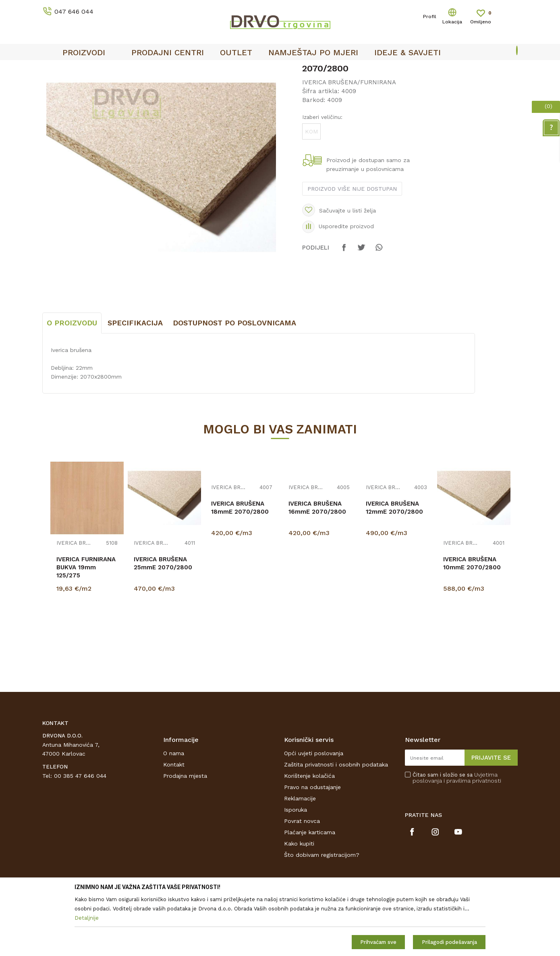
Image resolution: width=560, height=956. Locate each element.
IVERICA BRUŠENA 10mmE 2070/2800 (472, 623)
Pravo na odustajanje (312, 847)
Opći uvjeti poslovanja (314, 813)
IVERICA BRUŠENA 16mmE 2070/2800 (317, 568)
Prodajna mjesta (185, 836)
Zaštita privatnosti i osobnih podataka (336, 825)
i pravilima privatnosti (472, 841)
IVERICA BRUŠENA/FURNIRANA (202, 85)
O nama (174, 813)
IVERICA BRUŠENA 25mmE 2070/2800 (163, 623)
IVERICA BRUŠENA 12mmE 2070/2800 (394, 568)
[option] (280, 69)
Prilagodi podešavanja (449, 942)
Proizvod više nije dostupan (352, 249)
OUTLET (279, 69)
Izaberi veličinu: (322, 177)
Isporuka (296, 870)
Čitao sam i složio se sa (457, 838)
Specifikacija (135, 383)
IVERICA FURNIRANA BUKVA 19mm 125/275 (86, 627)
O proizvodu (72, 383)
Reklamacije (300, 858)
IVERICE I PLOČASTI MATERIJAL (114, 85)
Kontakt (174, 825)
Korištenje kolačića (309, 836)
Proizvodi (54, 85)
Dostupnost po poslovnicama (234, 383)
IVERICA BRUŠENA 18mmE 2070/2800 (240, 568)
